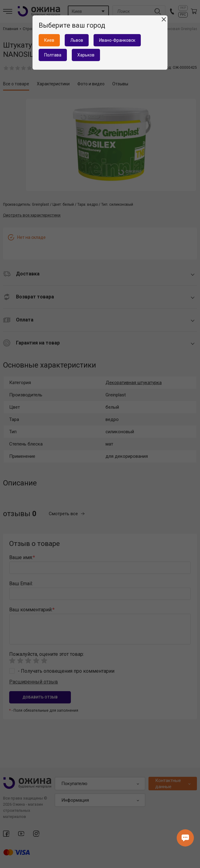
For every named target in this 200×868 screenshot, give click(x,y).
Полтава (53, 55)
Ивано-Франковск (117, 40)
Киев (49, 40)
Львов (77, 40)
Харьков (86, 55)
